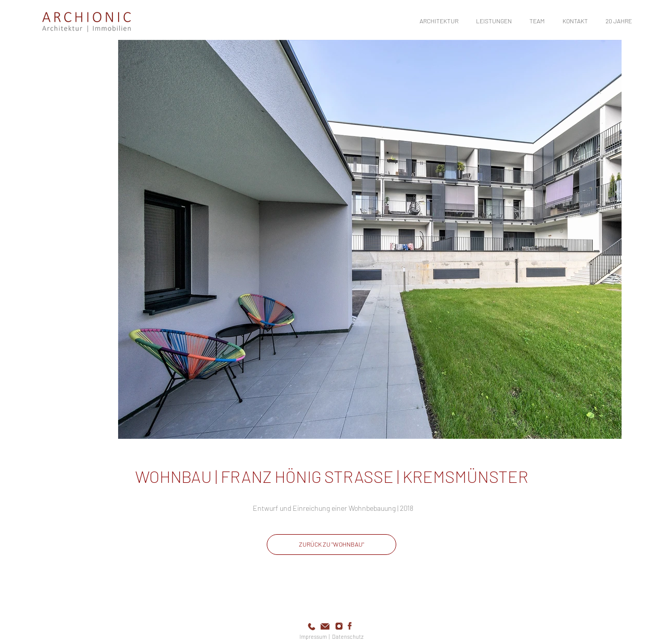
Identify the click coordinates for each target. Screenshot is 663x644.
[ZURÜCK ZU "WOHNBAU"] (331, 545)
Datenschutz (348, 636)
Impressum (313, 636)
